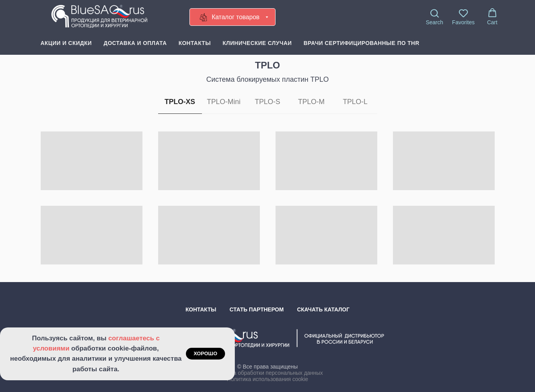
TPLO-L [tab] (355, 102)
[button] (434, 17)
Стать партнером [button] (257, 309)
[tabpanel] (267, 204)
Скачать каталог (323, 309)
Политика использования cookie (268, 379)
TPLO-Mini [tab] (223, 102)
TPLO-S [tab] (267, 102)
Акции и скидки (66, 43)
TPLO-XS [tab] (180, 102)
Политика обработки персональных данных (267, 373)
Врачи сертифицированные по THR (362, 43)
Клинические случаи (257, 43)
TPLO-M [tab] (311, 102)
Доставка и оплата (135, 43)
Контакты (195, 43)
